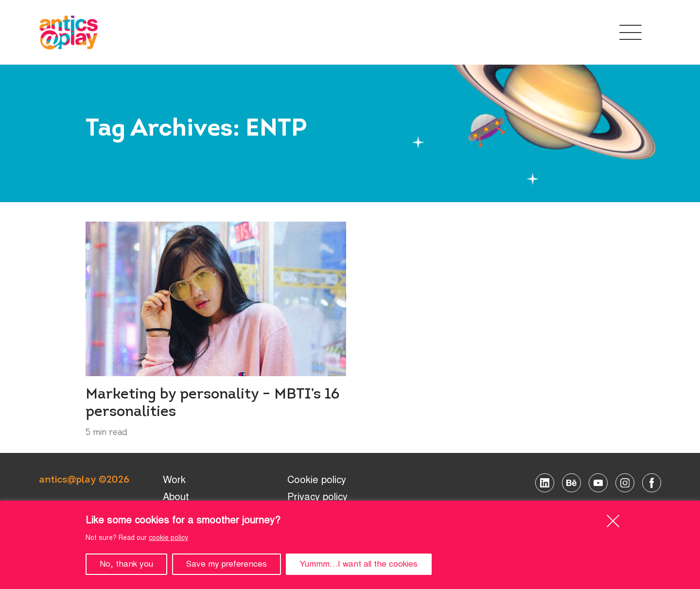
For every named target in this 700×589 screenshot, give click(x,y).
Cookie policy (317, 480)
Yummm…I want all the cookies (359, 564)
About (176, 497)
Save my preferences (227, 564)
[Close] (613, 521)
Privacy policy (317, 497)
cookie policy (168, 538)
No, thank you (126, 564)
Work (174, 480)
